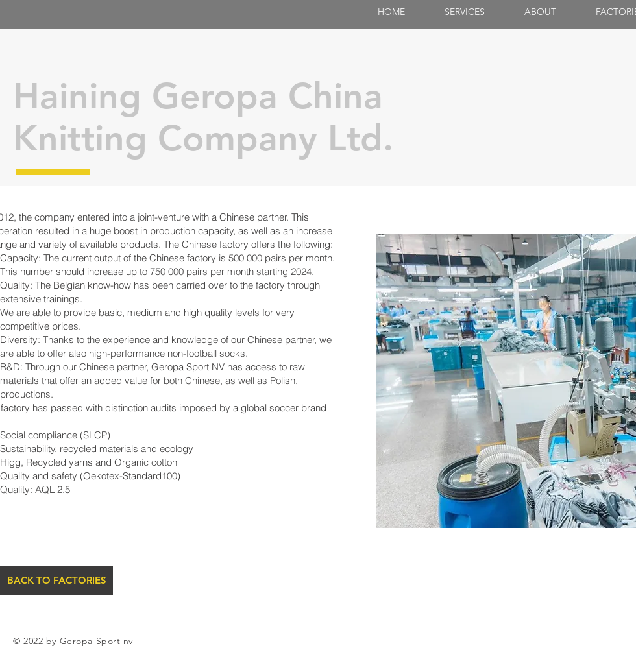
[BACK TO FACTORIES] (56, 580)
